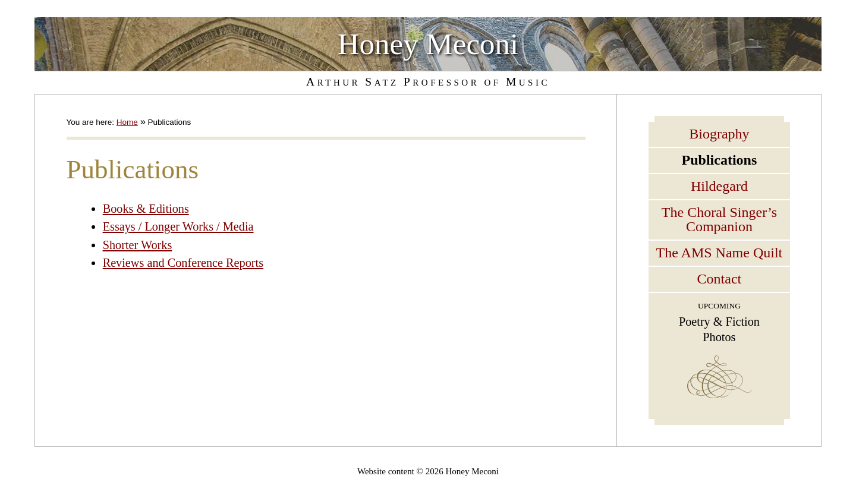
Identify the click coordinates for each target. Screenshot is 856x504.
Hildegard (719, 186)
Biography (719, 134)
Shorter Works (138, 245)
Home (127, 122)
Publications (720, 160)
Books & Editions (146, 209)
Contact (720, 279)
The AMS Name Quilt (720, 253)
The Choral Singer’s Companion (719, 219)
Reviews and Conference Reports (183, 263)
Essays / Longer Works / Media (178, 226)
